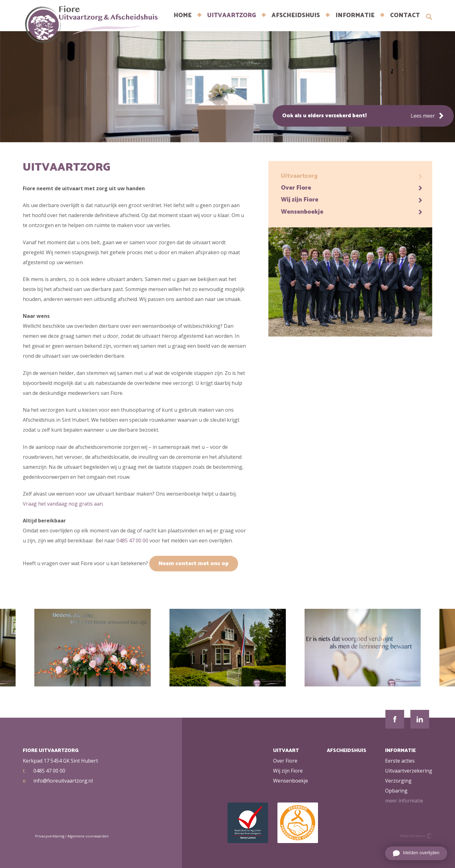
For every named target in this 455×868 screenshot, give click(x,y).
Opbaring (396, 791)
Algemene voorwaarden (88, 836)
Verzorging (398, 781)
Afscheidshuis (296, 15)
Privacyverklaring (50, 836)
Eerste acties (400, 761)
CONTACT (405, 15)
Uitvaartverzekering (409, 771)
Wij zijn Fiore (352, 200)
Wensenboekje (352, 212)
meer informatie (404, 801)
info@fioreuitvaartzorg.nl (58, 781)
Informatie (400, 751)
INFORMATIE (355, 15)
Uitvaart (286, 751)
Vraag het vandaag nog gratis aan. (63, 504)
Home (183, 15)
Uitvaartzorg (232, 15)
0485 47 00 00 (132, 541)
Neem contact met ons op (194, 564)
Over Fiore (352, 188)
